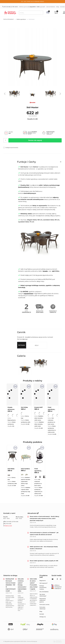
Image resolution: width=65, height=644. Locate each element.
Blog (58, 7)
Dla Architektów (51, 7)
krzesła (45, 271)
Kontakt (42, 614)
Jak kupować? (41, 7)
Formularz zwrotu (44, 604)
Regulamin (33, 7)
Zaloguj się (43, 617)
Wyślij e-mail (8, 526)
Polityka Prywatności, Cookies (43, 587)
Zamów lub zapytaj (35, 140)
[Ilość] (5, 140)
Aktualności (33, 513)
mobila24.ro (56, 588)
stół (53, 271)
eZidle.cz (55, 585)
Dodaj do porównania (11, 148)
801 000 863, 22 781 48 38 (10, 7)
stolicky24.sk (57, 587)
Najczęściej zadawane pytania (43, 600)
